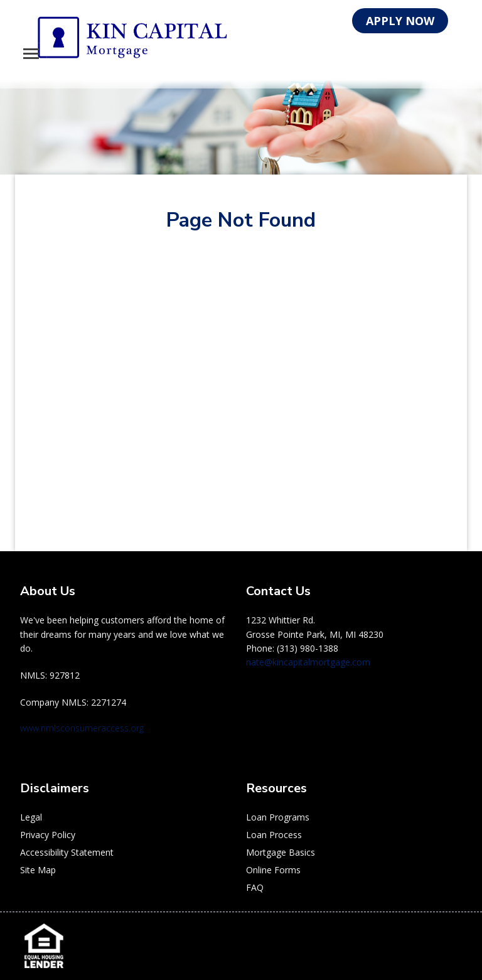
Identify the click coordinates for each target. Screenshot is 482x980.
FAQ (255, 887)
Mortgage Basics (281, 852)
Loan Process (274, 835)
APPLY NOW (400, 21)
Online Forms (273, 870)
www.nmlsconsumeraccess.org (82, 728)
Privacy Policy (48, 835)
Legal (31, 817)
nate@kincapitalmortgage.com (308, 662)
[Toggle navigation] (31, 54)
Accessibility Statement (67, 852)
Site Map (38, 870)
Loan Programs (278, 817)
